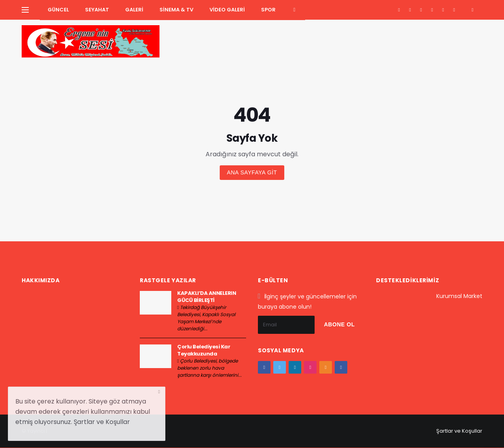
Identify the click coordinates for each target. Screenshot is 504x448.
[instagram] (432, 10)
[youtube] (443, 10)
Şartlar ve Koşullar (459, 431)
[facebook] (399, 10)
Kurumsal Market (459, 296)
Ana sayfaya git (252, 172)
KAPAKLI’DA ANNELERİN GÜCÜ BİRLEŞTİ (207, 297)
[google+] (421, 10)
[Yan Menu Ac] (25, 10)
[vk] (454, 10)
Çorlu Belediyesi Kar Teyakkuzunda (204, 350)
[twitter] (410, 10)
